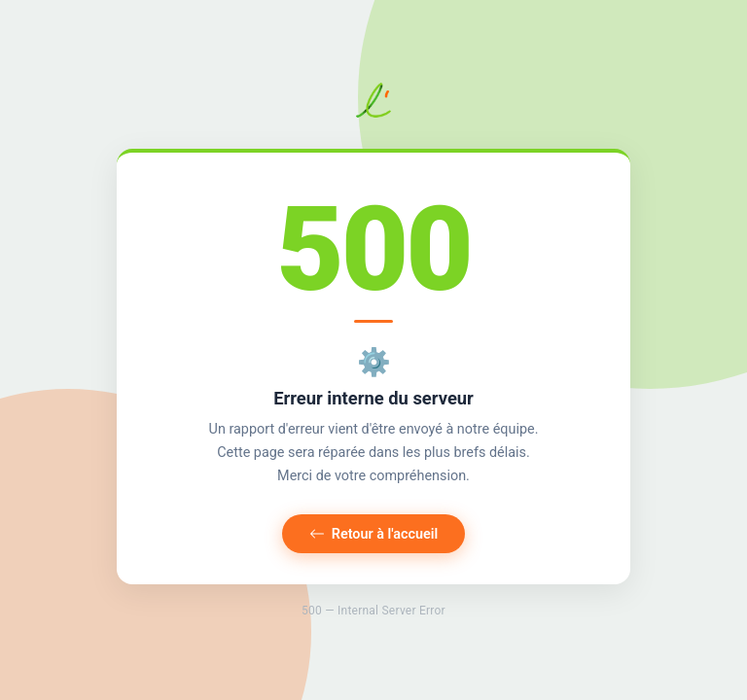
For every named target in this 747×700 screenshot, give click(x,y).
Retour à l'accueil (374, 534)
